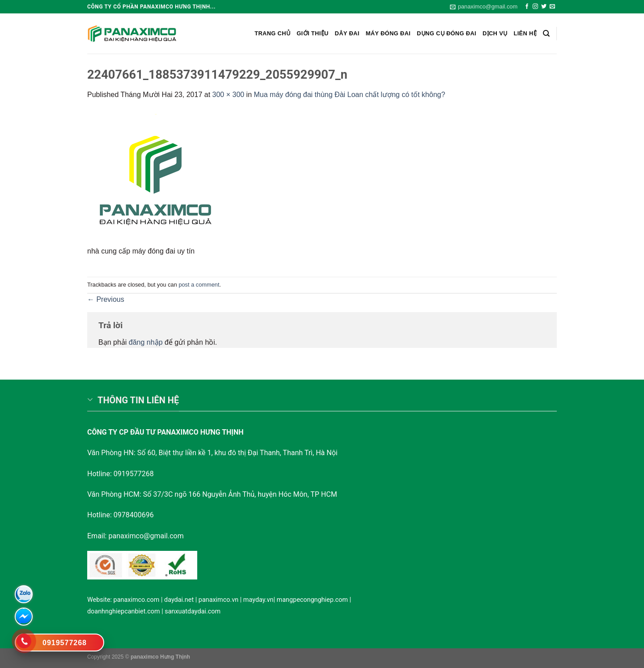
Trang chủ (272, 33)
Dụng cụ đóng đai (447, 33)
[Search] (546, 34)
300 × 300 (229, 95)
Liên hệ (525, 33)
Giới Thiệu (312, 33)
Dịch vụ (495, 33)
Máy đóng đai (388, 33)
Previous (106, 299)
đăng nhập (146, 342)
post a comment (199, 285)
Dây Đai (347, 33)
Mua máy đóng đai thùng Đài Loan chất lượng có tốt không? (350, 95)
